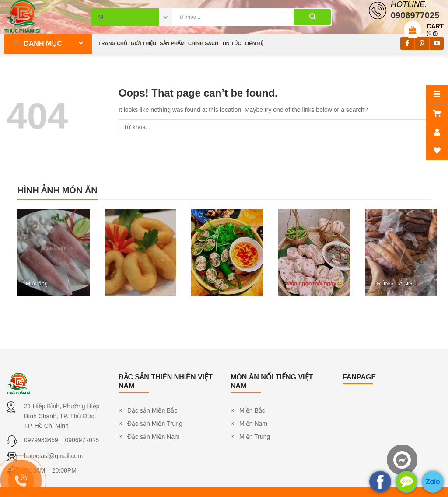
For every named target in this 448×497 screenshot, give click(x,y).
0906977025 (82, 440)
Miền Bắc (252, 410)
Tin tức (231, 43)
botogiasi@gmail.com (53, 456)
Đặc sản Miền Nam (154, 437)
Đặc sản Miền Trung (155, 424)
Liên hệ (254, 43)
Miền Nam (253, 424)
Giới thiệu (143, 43)
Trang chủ (113, 43)
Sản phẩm (172, 43)
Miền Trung (255, 437)
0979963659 (41, 440)
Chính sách (203, 43)
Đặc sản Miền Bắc (152, 410)
